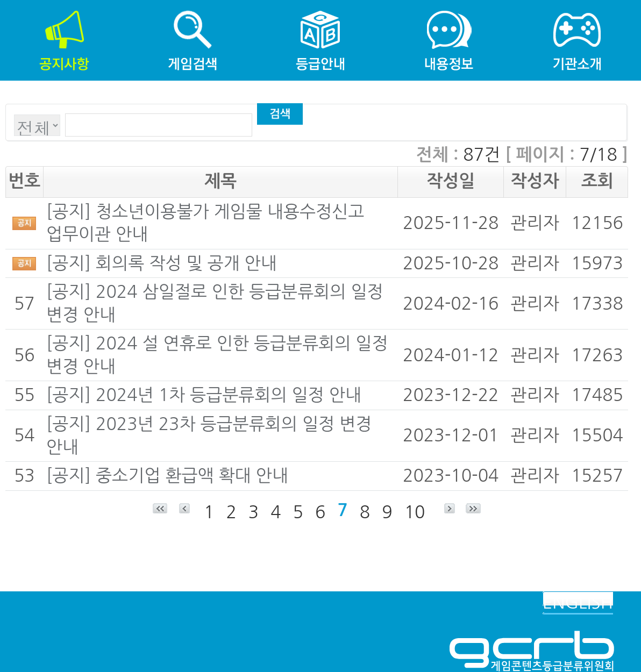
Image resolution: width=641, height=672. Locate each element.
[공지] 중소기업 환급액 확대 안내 (167, 476)
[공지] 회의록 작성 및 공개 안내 (162, 263)
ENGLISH (578, 603)
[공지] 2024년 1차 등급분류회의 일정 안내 (204, 395)
